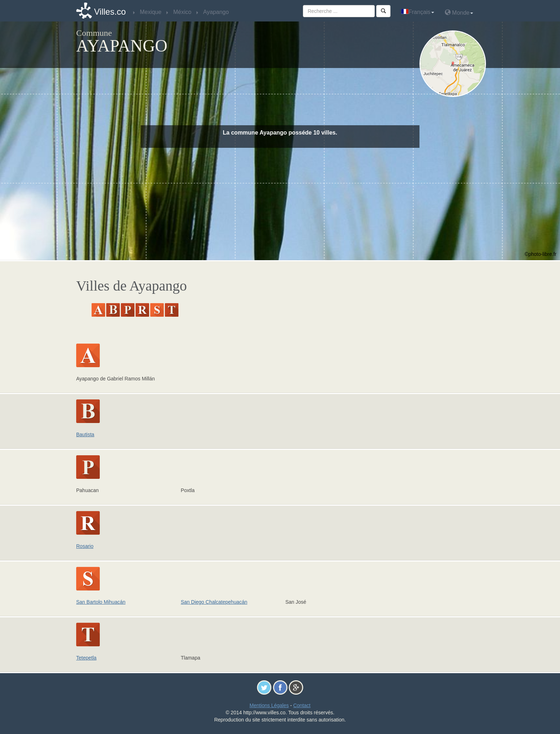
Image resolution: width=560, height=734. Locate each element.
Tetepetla (86, 658)
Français (417, 12)
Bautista (85, 434)
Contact (302, 705)
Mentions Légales (269, 705)
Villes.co (110, 12)
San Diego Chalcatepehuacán (214, 602)
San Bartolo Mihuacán (101, 602)
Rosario (85, 546)
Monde (459, 12)
